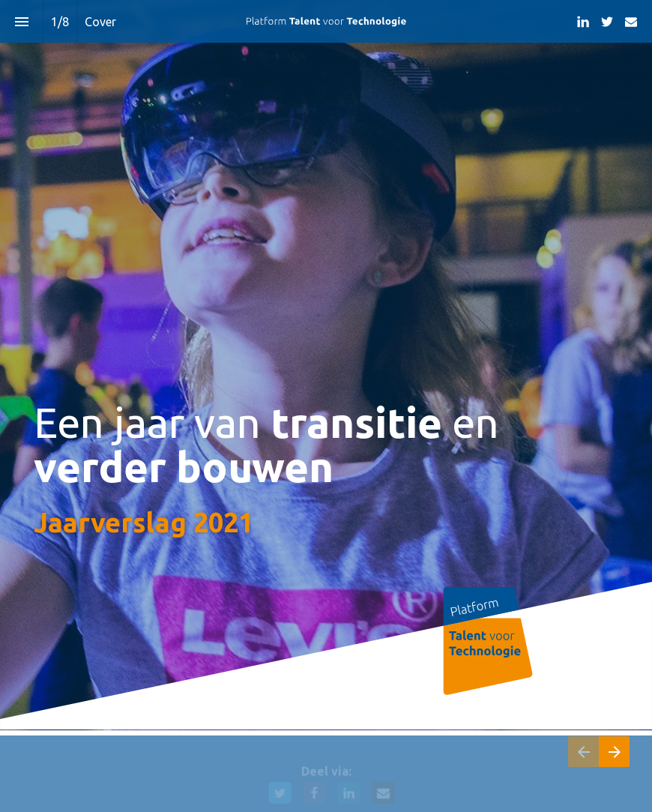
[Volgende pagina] (614, 752)
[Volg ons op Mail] (631, 22)
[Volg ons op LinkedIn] (583, 22)
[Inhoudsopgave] (21, 21)
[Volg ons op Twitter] (607, 22)
